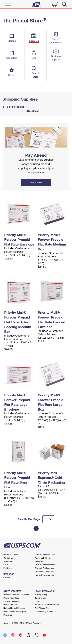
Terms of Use (41, 598)
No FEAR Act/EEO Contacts (47, 605)
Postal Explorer (10, 605)
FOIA (37, 601)
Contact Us (8, 558)
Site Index (8, 561)
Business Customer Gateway (16, 594)
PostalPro (8, 615)
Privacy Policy (41, 594)
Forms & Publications (44, 568)
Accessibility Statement (45, 611)
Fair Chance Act (42, 608)
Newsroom (40, 561)
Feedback (8, 568)
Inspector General (11, 601)
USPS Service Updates (45, 565)
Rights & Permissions (44, 575)
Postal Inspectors (11, 598)
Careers (7, 577)
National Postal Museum (14, 608)
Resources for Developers (15, 611)
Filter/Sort (31, 111)
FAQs (6, 565)
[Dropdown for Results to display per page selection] (48, 519)
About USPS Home (43, 558)
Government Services (44, 571)
